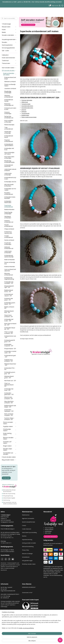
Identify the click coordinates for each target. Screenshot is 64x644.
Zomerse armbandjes (8, 113)
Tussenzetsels (25, 113)
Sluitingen (24, 111)
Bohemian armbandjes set (9, 105)
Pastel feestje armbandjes (8, 213)
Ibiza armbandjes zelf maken (9, 153)
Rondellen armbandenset (9, 193)
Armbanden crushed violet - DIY (10, 352)
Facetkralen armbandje (8, 132)
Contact (24, 525)
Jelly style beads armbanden (9, 185)
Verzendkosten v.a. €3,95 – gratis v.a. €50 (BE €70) (16, 2)
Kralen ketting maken (10, 434)
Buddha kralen (25, 115)
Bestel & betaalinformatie (29, 522)
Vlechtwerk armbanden (8, 217)
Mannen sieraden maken (10, 438)
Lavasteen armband (10, 89)
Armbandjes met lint (10, 182)
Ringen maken (10, 446)
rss (41, 641)
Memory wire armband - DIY (9, 398)
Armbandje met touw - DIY (9, 390)
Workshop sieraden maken (29, 564)
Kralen (9, 30)
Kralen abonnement (7, 612)
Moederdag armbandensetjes (9, 162)
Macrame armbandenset (9, 274)
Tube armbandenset (9, 128)
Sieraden (9, 42)
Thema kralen (9, 63)
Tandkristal (9, 61)
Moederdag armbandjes (8, 92)
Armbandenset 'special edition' (9, 145)
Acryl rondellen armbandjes (9, 121)
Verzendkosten (26, 557)
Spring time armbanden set (9, 117)
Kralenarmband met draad (10, 78)
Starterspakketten (7, 45)
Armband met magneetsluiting (9, 278)
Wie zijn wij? (4, 589)
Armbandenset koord (9, 136)
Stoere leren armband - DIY (9, 316)
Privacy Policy (25, 550)
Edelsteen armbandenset (9, 96)
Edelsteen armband (10, 82)
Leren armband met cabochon (10, 270)
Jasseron (24, 110)
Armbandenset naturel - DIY (9, 295)
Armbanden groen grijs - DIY (10, 373)
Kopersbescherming (27, 540)
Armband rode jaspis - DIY (9, 299)
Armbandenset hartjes (9, 100)
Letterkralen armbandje (8, 174)
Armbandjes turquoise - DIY (9, 345)
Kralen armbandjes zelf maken (10, 74)
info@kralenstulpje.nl (9, 529)
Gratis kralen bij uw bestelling (29, 532)
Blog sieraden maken (9, 460)
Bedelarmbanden (9, 209)
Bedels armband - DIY (9, 308)
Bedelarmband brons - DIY (9, 291)
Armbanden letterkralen (8, 202)
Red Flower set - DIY (10, 381)
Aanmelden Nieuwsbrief (51, 537)
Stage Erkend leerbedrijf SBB (8, 591)
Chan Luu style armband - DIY (9, 333)
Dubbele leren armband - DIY (9, 360)
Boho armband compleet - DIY (9, 415)
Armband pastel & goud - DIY (10, 341)
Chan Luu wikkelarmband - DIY (9, 385)
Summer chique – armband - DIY (9, 419)
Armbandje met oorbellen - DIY (9, 283)
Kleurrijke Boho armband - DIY (9, 402)
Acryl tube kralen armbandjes (9, 157)
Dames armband (9, 240)
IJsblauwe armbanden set (9, 248)
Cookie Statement (27, 529)
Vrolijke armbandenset (9, 237)
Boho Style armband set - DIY (10, 324)
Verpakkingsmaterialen (9, 39)
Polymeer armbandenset (9, 141)
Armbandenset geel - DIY (10, 356)
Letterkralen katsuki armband (10, 170)
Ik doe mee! (6, 478)
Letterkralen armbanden (8, 252)
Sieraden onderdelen (9, 35)
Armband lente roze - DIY (10, 337)
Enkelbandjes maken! (10, 430)
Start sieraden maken (9, 68)
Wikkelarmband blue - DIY (9, 312)
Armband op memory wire (8, 232)
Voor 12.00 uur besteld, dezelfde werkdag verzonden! (47, 2)
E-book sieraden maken (9, 457)
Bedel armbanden (10, 260)
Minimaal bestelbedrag (28, 547)
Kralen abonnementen (8, 58)
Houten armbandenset (9, 225)
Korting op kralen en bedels (29, 543)
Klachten (24, 536)
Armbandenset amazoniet (9, 166)
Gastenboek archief (27, 593)
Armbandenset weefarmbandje (9, 256)
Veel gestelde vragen (27, 561)
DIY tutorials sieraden (9, 70)
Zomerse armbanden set (9, 221)
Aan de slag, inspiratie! (6, 587)
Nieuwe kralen (9, 27)
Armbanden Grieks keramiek (10, 198)
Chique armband (9, 229)
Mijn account (56, 6)
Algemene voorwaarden (28, 518)
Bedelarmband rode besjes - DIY (10, 406)
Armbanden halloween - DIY (9, 410)
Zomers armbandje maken (10, 85)
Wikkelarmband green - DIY (9, 377)
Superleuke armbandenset (9, 206)
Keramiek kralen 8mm (27, 106)
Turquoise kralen (26, 104)
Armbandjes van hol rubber (10, 189)
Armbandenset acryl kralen (10, 178)
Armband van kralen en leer (10, 109)
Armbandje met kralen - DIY (9, 320)
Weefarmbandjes (9, 125)
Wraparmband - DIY (10, 349)
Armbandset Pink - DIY (10, 369)
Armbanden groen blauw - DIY (10, 303)
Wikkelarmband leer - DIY (10, 365)
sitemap (37, 641)
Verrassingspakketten (8, 48)
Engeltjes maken (10, 426)
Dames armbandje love (10, 263)
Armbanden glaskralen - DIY (9, 394)
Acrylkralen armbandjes (8, 244)
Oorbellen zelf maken (10, 442)
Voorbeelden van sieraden (10, 454)
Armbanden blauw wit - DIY (10, 328)
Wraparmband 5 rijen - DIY (9, 287)
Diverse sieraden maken (10, 423)
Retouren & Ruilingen (27, 554)
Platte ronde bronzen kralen (29, 117)
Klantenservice (26, 515)
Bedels (9, 32)
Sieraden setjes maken (10, 449)
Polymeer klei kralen (27, 100)
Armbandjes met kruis (9, 149)
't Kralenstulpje (6, 24)
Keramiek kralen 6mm (27, 108)
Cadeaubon (5, 55)
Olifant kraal (25, 102)
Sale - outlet (9, 51)
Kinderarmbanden (10, 267)
